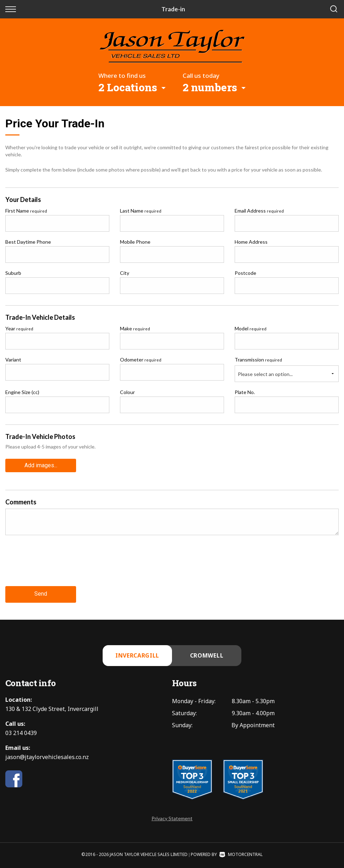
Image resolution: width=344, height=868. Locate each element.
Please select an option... (265, 374)
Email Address (259, 211)
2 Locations (128, 87)
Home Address (251, 242)
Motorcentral (241, 854)
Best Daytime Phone (28, 242)
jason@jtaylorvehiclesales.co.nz (47, 757)
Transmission (258, 360)
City (125, 273)
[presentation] (59, 566)
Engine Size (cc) (22, 392)
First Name (26, 211)
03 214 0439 (21, 733)
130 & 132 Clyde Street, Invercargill (52, 709)
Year (19, 328)
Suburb (13, 273)
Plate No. (245, 392)
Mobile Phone (135, 242)
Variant (13, 360)
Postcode (245, 273)
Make (135, 328)
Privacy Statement (172, 818)
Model (251, 328)
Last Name (141, 211)
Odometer (141, 360)
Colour (127, 392)
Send (41, 594)
